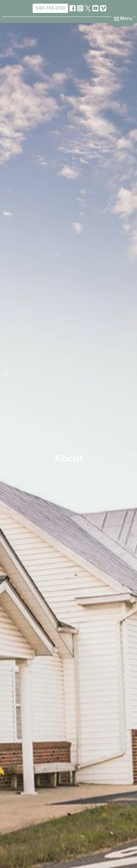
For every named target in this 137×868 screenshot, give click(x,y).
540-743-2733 (50, 8)
